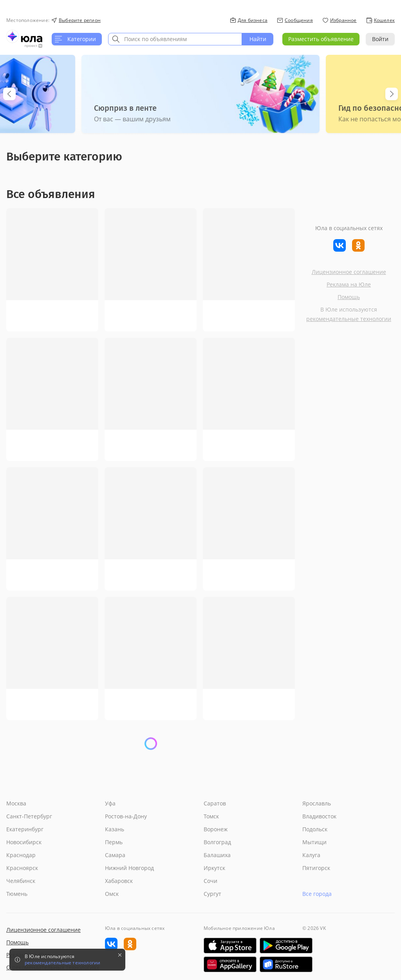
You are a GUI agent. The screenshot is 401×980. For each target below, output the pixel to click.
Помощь (349, 297)
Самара (115, 855)
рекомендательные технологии (349, 319)
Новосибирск (24, 842)
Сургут (212, 894)
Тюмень (17, 894)
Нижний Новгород (129, 868)
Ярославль (317, 803)
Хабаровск (119, 881)
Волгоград (217, 842)
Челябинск (21, 881)
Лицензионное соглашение (349, 272)
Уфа (110, 803)
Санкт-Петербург (29, 816)
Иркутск (214, 868)
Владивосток (319, 816)
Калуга (311, 855)
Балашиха (217, 855)
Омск (112, 894)
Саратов (215, 803)
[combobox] (175, 39)
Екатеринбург (25, 829)
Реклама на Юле (349, 284)
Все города (317, 894)
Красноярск (22, 868)
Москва (16, 803)
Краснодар (21, 855)
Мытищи (314, 842)
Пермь (114, 842)
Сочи (210, 881)
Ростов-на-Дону (126, 816)
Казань (115, 829)
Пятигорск (316, 868)
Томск (211, 816)
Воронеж (216, 829)
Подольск (315, 829)
